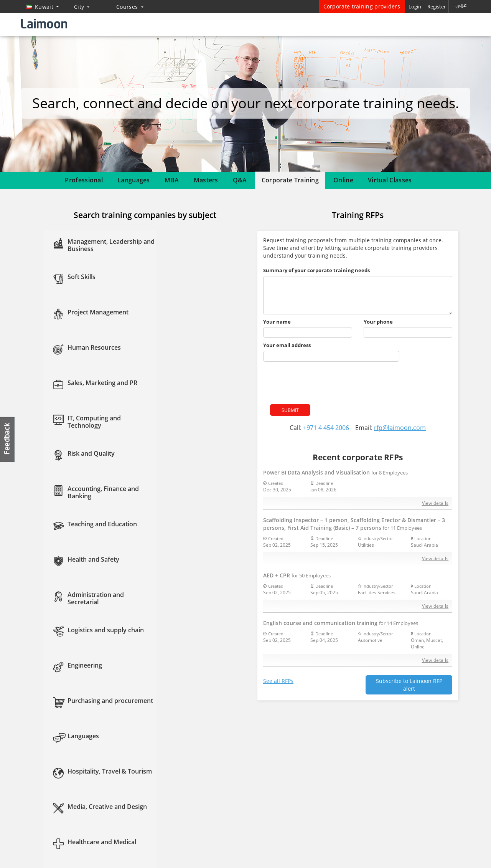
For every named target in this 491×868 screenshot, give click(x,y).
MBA (172, 180)
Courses (130, 7)
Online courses (175, 747)
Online (343, 180)
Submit (290, 410)
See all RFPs (278, 681)
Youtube (291, 775)
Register (437, 7)
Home (34, 747)
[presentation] (321, 380)
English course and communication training (341, 623)
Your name (277, 322)
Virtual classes (121, 810)
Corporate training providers (362, 6)
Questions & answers (129, 797)
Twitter (244, 775)
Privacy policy (413, 853)
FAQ (32, 772)
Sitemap (36, 785)
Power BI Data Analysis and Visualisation (335, 472)
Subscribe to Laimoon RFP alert (409, 685)
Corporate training (127, 772)
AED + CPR (297, 575)
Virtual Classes (390, 180)
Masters (206, 180)
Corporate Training (290, 180)
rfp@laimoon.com (400, 428)
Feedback (8, 439)
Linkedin (260, 775)
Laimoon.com (370, 853)
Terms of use (455, 853)
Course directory (177, 797)
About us (37, 760)
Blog (32, 810)
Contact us (39, 797)
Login (415, 7)
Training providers (61, 840)
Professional (84, 180)
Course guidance (124, 785)
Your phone (378, 322)
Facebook (228, 775)
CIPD (163, 772)
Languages (134, 180)
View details (435, 503)
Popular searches (177, 785)
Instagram (275, 775)
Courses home (122, 747)
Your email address (287, 345)
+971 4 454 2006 (326, 428)
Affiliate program (177, 810)
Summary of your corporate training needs (316, 270)
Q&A (240, 180)
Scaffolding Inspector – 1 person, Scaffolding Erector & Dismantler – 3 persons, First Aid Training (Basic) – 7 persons (354, 524)
